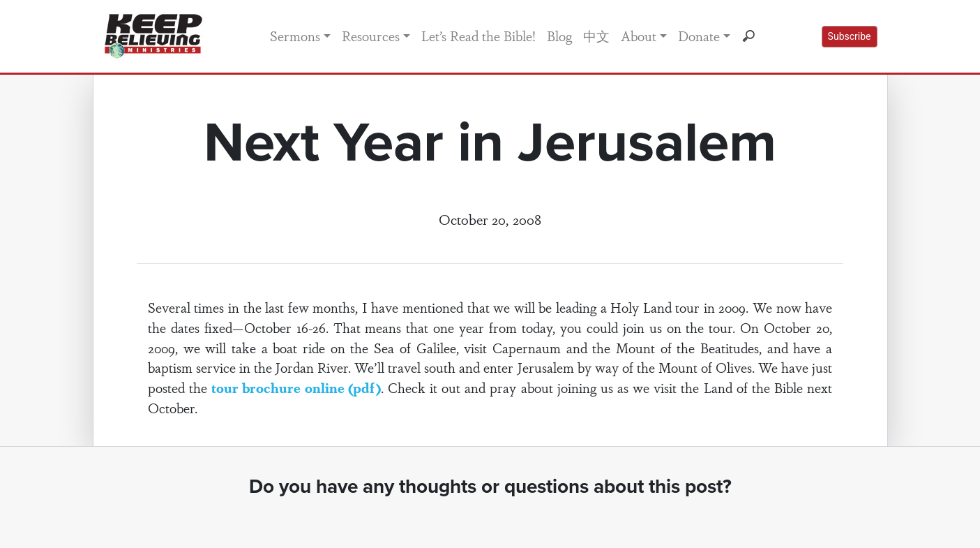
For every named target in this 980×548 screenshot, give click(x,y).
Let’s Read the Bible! (478, 36)
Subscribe (850, 36)
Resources (371, 36)
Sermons (295, 36)
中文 (596, 36)
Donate (699, 36)
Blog (559, 36)
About (639, 36)
